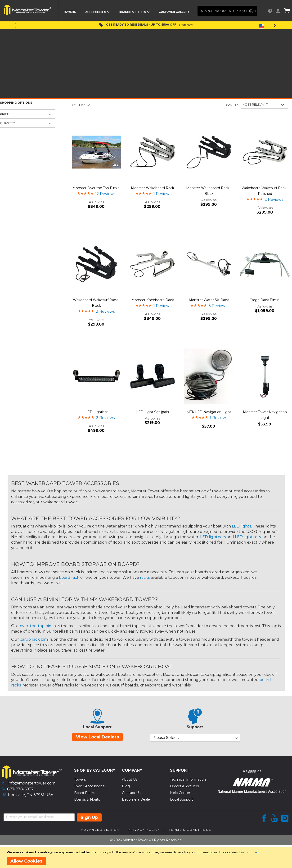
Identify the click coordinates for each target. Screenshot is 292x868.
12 (105, 194)
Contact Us (131, 793)
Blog (126, 786)
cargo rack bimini (36, 639)
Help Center (180, 793)
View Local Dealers (97, 737)
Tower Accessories (89, 786)
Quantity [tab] (7, 123)
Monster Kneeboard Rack (153, 300)
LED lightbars (213, 537)
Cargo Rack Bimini (265, 300)
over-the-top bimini (38, 626)
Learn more (248, 852)
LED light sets (248, 537)
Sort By (232, 105)
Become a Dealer (137, 799)
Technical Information (188, 779)
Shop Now (186, 25)
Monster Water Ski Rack (209, 300)
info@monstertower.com (32, 783)
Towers (80, 779)
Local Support (182, 799)
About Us (130, 779)
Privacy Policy (144, 830)
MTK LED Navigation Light (209, 412)
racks (145, 577)
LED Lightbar (96, 412)
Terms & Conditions (190, 830)
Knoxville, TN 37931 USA (31, 795)
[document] (147, 858)
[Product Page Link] (96, 153)
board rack (69, 577)
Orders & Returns (184, 786)
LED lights (241, 526)
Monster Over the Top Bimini (96, 188)
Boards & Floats (87, 799)
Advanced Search (100, 830)
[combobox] (227, 11)
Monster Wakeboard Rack (153, 188)
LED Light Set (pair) (153, 412)
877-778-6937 (20, 789)
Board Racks (85, 793)
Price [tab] (4, 114)
